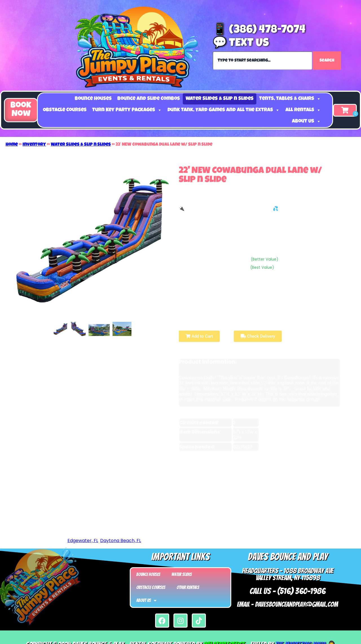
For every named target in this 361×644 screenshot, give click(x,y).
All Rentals (303, 110)
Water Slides (182, 574)
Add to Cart (199, 336)
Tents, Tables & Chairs (290, 99)
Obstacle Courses (65, 110)
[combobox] (262, 61)
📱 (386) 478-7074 (259, 30)
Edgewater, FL (83, 541)
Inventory (34, 145)
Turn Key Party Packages (127, 110)
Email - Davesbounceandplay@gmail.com (288, 604)
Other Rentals (188, 587)
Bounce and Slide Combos (149, 99)
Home (12, 145)
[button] (21, 110)
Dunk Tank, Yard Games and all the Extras (224, 110)
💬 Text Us (241, 44)
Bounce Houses (93, 99)
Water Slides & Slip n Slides (220, 99)
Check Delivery (258, 336)
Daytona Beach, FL (121, 541)
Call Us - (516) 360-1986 (288, 591)
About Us (306, 121)
